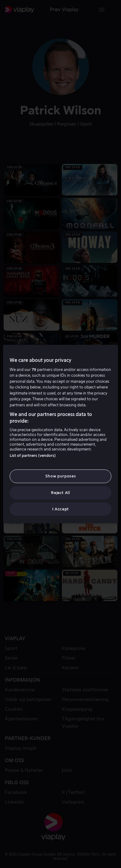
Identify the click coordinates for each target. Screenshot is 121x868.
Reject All (61, 492)
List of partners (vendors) (33, 455)
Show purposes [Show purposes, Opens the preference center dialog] (61, 476)
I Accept (61, 509)
